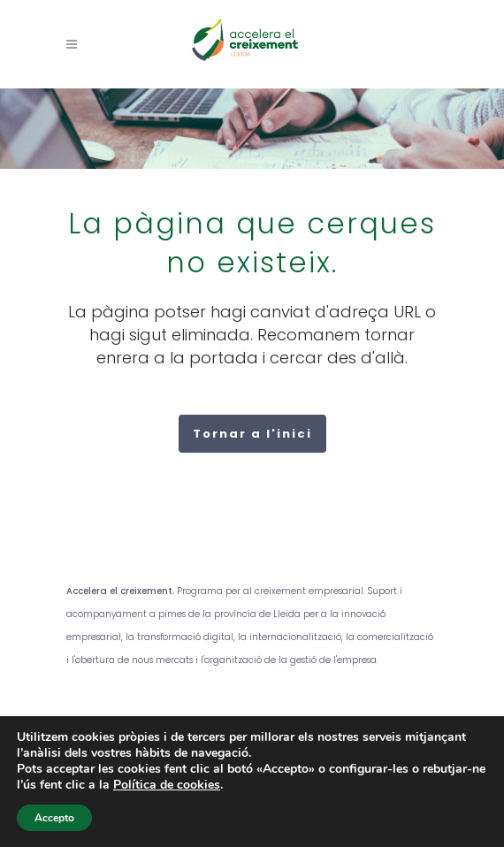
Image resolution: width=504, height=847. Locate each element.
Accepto (54, 818)
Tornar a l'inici (252, 434)
